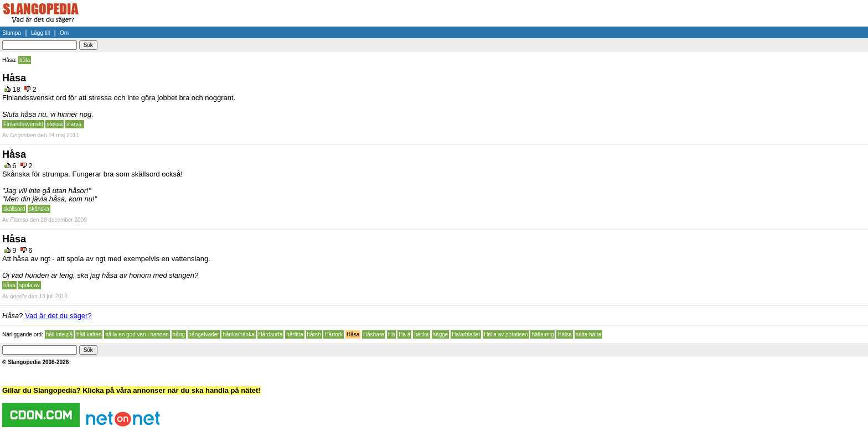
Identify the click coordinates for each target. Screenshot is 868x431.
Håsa (353, 334)
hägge (441, 334)
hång (179, 334)
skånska (39, 209)
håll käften (89, 334)
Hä (392, 334)
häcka (422, 334)
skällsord (14, 209)
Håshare (374, 334)
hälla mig (542, 334)
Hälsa (565, 334)
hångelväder (204, 334)
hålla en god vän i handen (137, 334)
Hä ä (404, 334)
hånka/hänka (238, 334)
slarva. (74, 124)
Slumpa (12, 33)
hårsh (314, 334)
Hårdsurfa (271, 334)
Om (64, 33)
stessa (55, 124)
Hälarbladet (466, 334)
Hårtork (334, 334)
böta (25, 60)
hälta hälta (588, 334)
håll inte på (59, 334)
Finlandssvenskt (23, 124)
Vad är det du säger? (58, 316)
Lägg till (40, 33)
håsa (9, 285)
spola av (29, 285)
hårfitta (295, 334)
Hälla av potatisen (506, 334)
